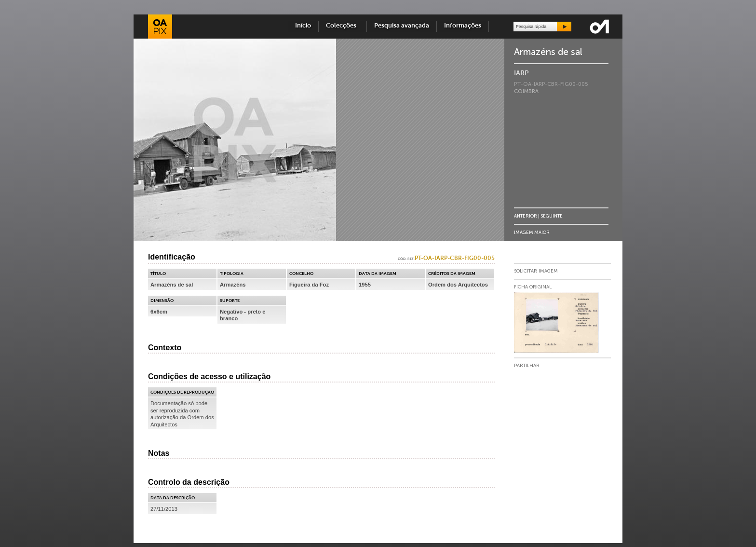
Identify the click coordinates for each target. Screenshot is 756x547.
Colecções (343, 26)
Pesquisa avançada (402, 26)
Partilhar (527, 366)
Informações (463, 26)
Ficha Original (533, 287)
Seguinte (552, 216)
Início (303, 26)
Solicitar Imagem (536, 271)
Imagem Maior (532, 232)
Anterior (526, 216)
